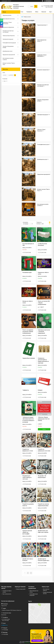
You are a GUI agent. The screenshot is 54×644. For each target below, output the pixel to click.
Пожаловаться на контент (30, 643)
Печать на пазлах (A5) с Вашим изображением (44, 303)
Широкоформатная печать (9, 19)
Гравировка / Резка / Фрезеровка (7, 23)
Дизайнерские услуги (42, 159)
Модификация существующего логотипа (27, 477)
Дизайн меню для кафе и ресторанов (43, 531)
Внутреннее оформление (43, 70)
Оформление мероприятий (43, 174)
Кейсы (37, 12)
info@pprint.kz (4, 625)
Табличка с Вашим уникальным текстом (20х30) (44, 419)
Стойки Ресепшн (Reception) (42, 244)
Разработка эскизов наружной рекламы (43, 505)
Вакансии (44, 12)
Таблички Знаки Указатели (9, 36)
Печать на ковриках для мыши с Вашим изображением (28, 332)
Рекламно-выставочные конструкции (8, 31)
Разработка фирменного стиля (28, 450)
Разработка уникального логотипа (44, 450)
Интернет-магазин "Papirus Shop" (9, 64)
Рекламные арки (27, 272)
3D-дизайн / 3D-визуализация (42, 477)
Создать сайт (4, 1)
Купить (44, 429)
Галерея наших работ (21, 589)
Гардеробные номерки (29, 358)
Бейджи (40, 390)
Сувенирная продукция (43, 115)
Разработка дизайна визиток (28, 505)
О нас (22, 12)
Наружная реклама (42, 25)
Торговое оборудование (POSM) (8, 47)
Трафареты (26, 390)
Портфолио (29, 12)
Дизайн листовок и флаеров (28, 560)
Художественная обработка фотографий (27, 532)
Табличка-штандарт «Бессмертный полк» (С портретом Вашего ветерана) (28, 420)
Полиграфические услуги (43, 145)
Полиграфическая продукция (9, 43)
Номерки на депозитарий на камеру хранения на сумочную (43, 361)
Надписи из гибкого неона (43, 273)
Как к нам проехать (7, 594)
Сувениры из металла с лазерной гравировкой (44, 332)
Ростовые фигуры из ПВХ (28, 244)
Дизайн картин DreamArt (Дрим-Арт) (44, 560)
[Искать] (36, 6)
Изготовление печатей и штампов (8, 59)
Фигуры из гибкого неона (28, 302)
